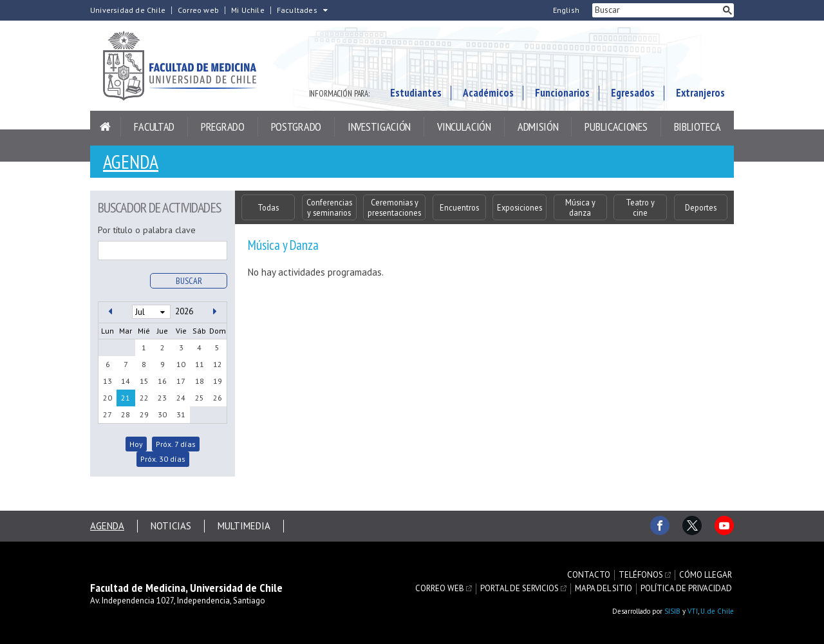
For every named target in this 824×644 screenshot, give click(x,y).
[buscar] (657, 10)
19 (218, 381)
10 (181, 364)
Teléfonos (641, 575)
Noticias (171, 526)
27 (108, 414)
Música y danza (580, 207)
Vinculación (464, 127)
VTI (693, 611)
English (566, 10)
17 (181, 381)
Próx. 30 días (163, 459)
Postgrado (296, 127)
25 (200, 398)
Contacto (589, 575)
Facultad (154, 127)
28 (126, 414)
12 (218, 364)
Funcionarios (562, 93)
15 (144, 381)
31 (181, 414)
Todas (268, 207)
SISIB (672, 611)
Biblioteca (698, 127)
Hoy (136, 444)
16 (162, 381)
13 (108, 381)
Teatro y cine (640, 207)
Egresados (633, 93)
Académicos (488, 93)
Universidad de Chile (128, 10)
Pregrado (223, 127)
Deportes (701, 207)
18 (200, 381)
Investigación (379, 127)
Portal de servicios (520, 589)
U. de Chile (717, 611)
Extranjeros (700, 93)
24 (181, 398)
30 (162, 414)
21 (126, 398)
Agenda (131, 161)
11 (200, 364)
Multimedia (244, 526)
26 (218, 398)
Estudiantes (416, 93)
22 (144, 398)
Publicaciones (616, 127)
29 (144, 414)
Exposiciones (520, 207)
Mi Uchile (248, 10)
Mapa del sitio (604, 589)
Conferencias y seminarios (329, 207)
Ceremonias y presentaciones (394, 207)
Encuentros (459, 207)
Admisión (538, 127)
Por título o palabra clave (147, 230)
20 (108, 398)
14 (126, 381)
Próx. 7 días (176, 444)
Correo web (198, 10)
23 (162, 398)
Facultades (297, 10)
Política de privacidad (686, 589)
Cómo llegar (706, 575)
